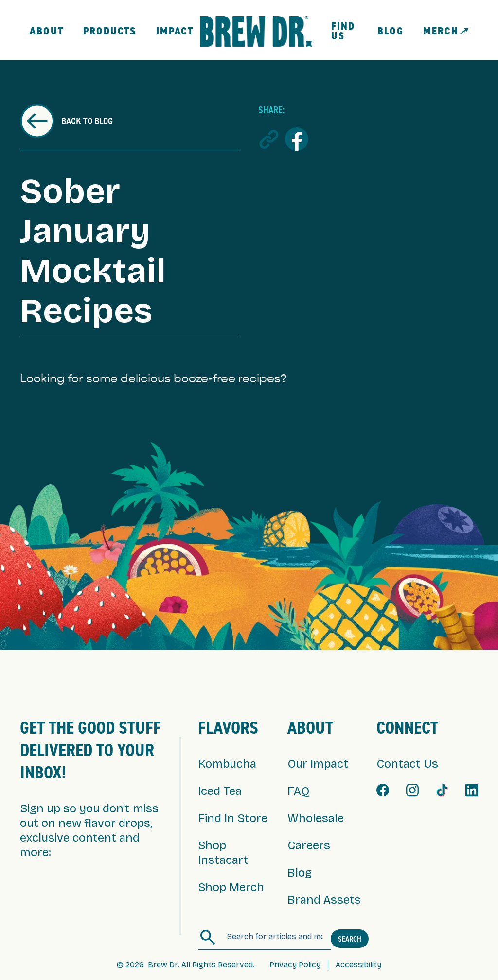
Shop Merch (231, 887)
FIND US (343, 31)
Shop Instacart (223, 853)
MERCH (446, 31)
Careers (309, 845)
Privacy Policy (295, 965)
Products (110, 31)
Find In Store (233, 818)
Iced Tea (220, 791)
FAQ (298, 791)
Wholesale (316, 818)
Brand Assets (324, 900)
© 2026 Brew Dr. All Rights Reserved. (186, 965)
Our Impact (318, 764)
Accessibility (358, 965)
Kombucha (227, 764)
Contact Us (407, 764)
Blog (391, 31)
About (47, 31)
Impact (175, 31)
